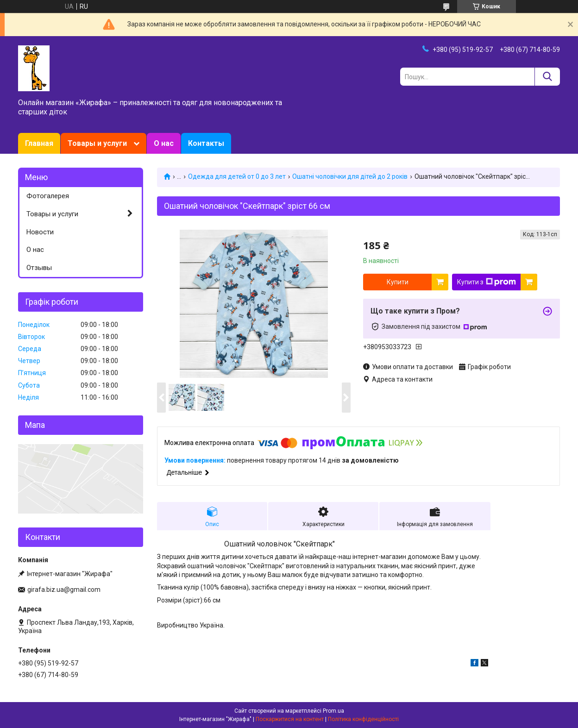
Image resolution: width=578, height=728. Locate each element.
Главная (39, 143)
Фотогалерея (48, 196)
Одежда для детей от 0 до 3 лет (237, 176)
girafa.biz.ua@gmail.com (64, 590)
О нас (164, 143)
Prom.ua (333, 711)
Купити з (487, 282)
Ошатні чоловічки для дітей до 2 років (350, 176)
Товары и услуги (97, 143)
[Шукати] (547, 77)
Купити (398, 282)
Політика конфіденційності (363, 719)
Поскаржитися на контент (290, 719)
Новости (40, 232)
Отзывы (39, 268)
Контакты (206, 143)
